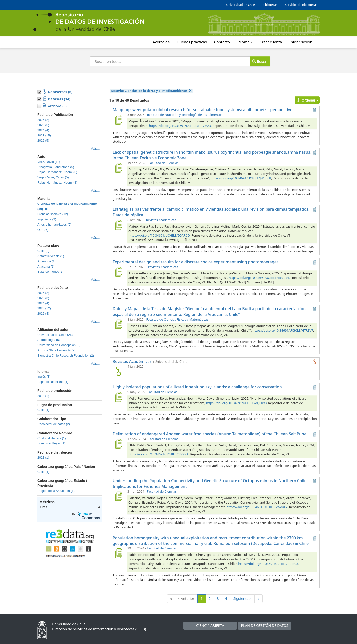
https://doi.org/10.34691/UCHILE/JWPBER (241, 178)
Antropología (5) (49, 340)
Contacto (222, 42)
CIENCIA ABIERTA (210, 626)
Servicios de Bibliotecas (302, 5)
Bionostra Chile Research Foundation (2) (66, 356)
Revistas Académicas (161, 220)
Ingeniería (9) (47, 219)
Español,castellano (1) (53, 382)
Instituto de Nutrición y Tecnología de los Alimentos (185, 115)
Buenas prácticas (192, 42)
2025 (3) (43, 298)
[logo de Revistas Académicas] (119, 371)
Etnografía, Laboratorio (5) (56, 167)
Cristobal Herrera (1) (52, 438)
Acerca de (161, 42)
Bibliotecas (270, 5)
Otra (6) (43, 230)
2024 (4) (43, 130)
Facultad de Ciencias (164, 163)
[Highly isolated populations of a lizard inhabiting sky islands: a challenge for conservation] (119, 397)
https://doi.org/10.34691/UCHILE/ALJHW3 (236, 403)
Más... (95, 149)
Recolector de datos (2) (54, 424)
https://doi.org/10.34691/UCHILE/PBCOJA (159, 454)
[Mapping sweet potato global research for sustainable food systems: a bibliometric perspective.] (119, 120)
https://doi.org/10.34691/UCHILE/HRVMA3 (180, 126)
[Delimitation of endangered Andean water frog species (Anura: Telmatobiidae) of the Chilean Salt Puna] (119, 444)
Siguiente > (242, 598)
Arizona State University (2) (56, 350)
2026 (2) (43, 120)
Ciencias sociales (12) (53, 214)
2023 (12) (44, 308)
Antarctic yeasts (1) (51, 256)
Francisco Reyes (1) (51, 443)
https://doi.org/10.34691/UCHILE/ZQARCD (159, 235)
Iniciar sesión (301, 42)
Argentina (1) (46, 261)
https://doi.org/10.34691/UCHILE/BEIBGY (268, 564)
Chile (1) (43, 410)
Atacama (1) (46, 267)
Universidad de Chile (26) (55, 335)
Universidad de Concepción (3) (59, 345)
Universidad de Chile (240, 5)
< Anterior (186, 598)
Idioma (245, 42)
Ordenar (307, 100)
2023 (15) (44, 136)
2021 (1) (43, 458)
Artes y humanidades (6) (54, 225)
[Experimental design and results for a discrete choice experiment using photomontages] (119, 272)
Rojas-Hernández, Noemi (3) (57, 183)
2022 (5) (43, 141)
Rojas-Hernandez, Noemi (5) (57, 172)
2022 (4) (43, 314)
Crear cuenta (271, 42)
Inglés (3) (44, 377)
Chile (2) (43, 251)
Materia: (151, 91)
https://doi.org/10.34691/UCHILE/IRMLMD (260, 278)
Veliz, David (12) (49, 162)
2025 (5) (43, 125)
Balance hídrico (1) (51, 272)
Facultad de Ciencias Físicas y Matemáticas (177, 320)
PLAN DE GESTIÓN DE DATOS (265, 626)
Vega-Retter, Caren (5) (53, 177)
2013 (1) (43, 396)
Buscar (260, 61)
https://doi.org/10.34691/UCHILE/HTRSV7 (283, 330)
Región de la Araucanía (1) (56, 491)
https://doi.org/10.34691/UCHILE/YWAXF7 (257, 507)
